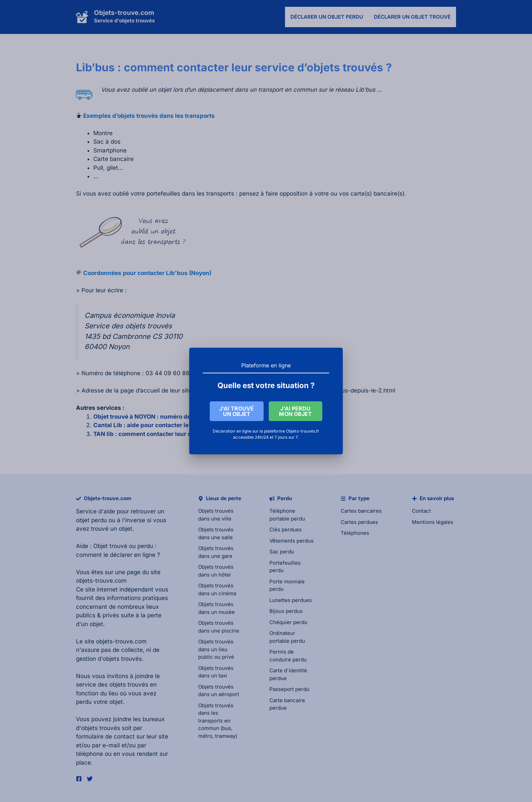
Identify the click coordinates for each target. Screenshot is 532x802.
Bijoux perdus (286, 611)
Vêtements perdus (291, 541)
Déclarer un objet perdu (327, 17)
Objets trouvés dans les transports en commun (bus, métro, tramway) (218, 721)
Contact (421, 511)
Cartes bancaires (361, 511)
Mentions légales (433, 522)
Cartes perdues (359, 522)
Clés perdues (286, 530)
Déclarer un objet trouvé (412, 17)
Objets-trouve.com (124, 13)
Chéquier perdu (288, 622)
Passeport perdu (289, 689)
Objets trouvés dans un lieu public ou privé (216, 649)
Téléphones (355, 533)
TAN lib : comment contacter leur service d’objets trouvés (175, 434)
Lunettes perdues (291, 600)
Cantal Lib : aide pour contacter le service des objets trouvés (179, 425)
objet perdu (91, 520)
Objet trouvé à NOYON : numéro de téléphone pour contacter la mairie (191, 417)
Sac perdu (282, 552)
